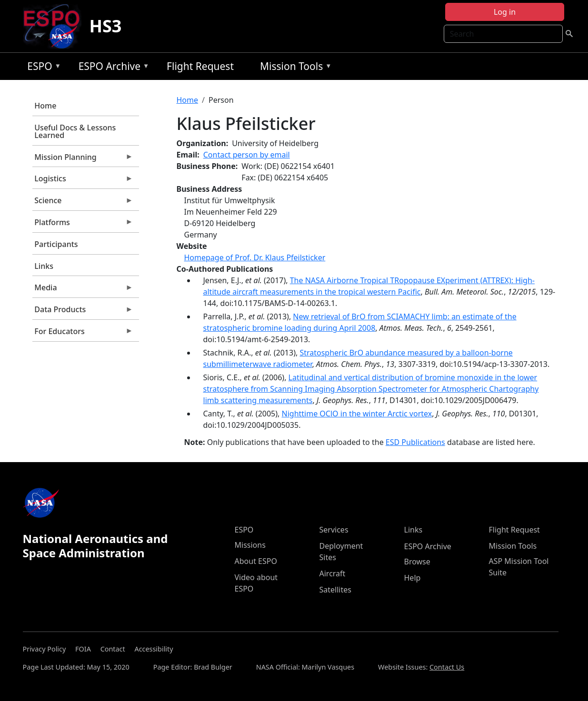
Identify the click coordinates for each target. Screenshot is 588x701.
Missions (250, 545)
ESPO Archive (112, 68)
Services (334, 530)
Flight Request (200, 66)
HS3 (105, 26)
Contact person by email (247, 155)
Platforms (83, 225)
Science (83, 203)
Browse (417, 562)
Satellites (335, 590)
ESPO (42, 68)
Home (45, 106)
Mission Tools (294, 68)
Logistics (83, 181)
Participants (56, 244)
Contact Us (447, 667)
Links (44, 266)
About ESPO (256, 561)
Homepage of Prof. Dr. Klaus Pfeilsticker (255, 257)
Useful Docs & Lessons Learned (75, 131)
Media (83, 290)
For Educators (83, 334)
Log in (505, 12)
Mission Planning (83, 159)
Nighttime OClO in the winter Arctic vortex (357, 414)
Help (413, 578)
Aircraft (333, 573)
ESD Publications (415, 442)
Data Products (83, 312)
